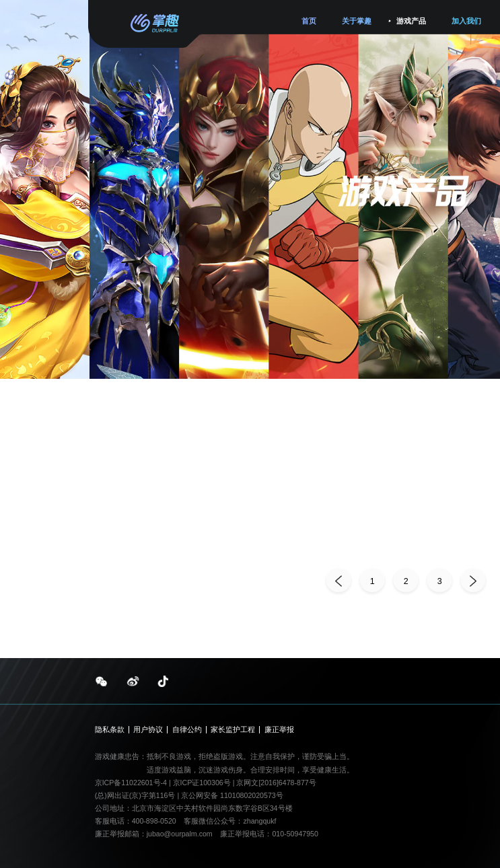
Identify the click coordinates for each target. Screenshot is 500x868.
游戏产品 (411, 21)
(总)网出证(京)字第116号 (135, 795)
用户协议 (148, 730)
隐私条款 (110, 730)
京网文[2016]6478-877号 (276, 783)
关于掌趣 (357, 21)
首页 (309, 21)
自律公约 (187, 730)
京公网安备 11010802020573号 (232, 795)
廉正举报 (279, 730)
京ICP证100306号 (203, 783)
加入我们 (466, 21)
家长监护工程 (233, 730)
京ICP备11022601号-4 (131, 783)
